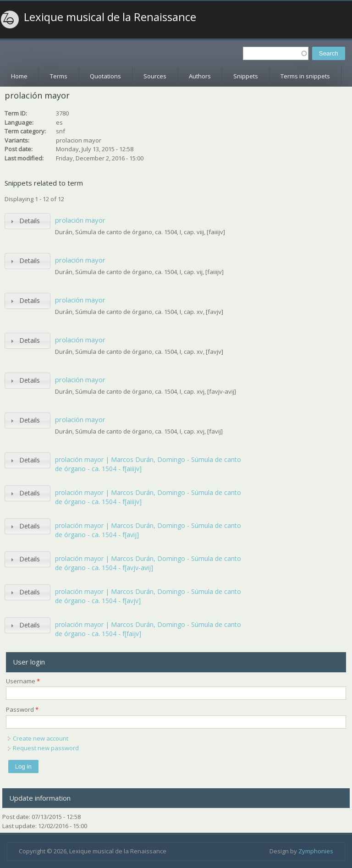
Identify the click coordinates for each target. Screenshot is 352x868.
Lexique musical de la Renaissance (110, 17)
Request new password (46, 748)
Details (30, 221)
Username (23, 681)
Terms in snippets (305, 76)
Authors (200, 76)
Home (19, 76)
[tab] (27, 221)
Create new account (41, 738)
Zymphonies (316, 851)
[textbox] (276, 53)
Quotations (105, 76)
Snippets (246, 76)
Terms (59, 76)
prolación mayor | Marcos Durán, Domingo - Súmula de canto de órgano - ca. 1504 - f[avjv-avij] (148, 563)
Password (22, 709)
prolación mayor (80, 220)
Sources (155, 76)
